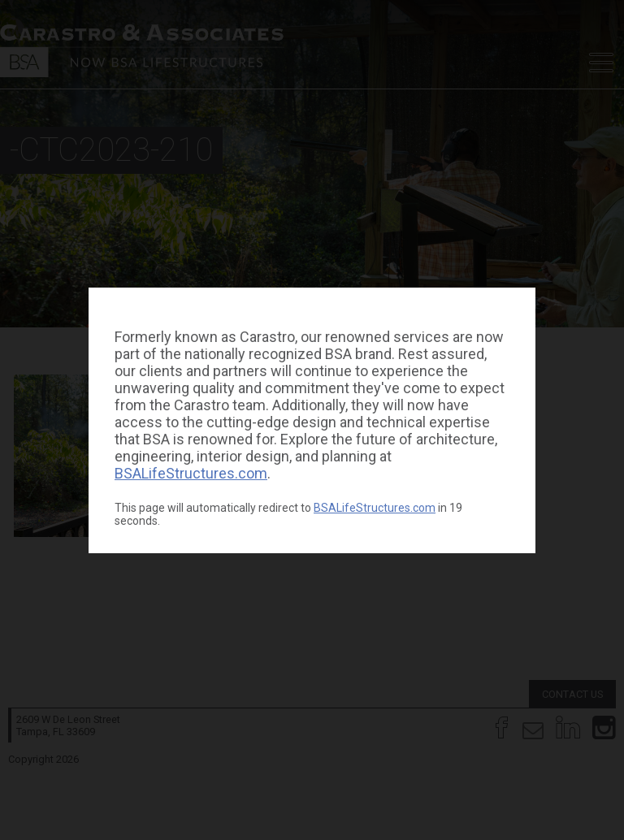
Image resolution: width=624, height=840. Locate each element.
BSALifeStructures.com (191, 473)
